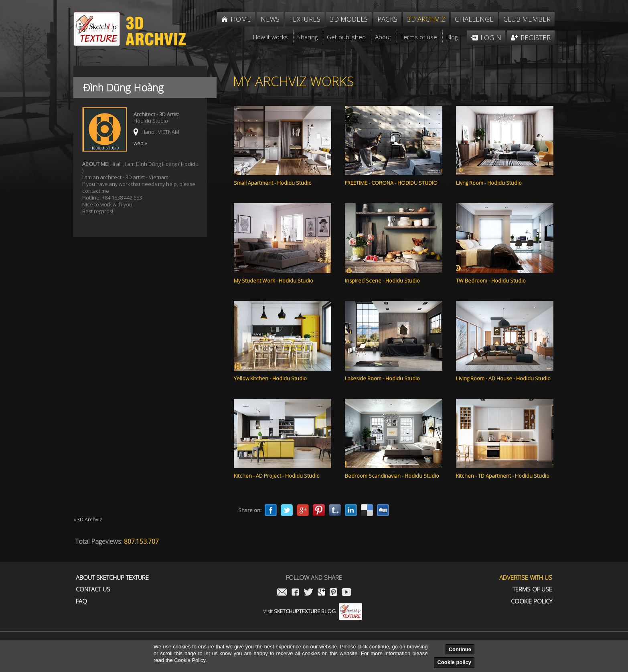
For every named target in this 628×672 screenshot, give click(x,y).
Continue (460, 649)
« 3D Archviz (88, 519)
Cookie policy (454, 662)
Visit (313, 611)
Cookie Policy (532, 601)
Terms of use (532, 589)
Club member (527, 19)
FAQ (81, 601)
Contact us (93, 589)
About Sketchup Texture (112, 578)
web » (140, 143)
